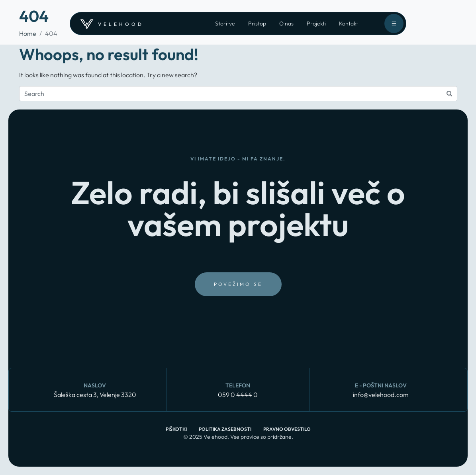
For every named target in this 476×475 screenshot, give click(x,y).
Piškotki (176, 429)
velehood (121, 24)
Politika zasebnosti (225, 429)
